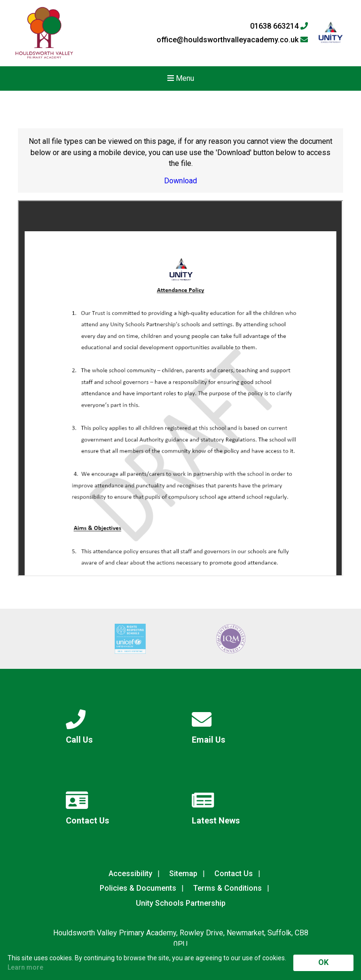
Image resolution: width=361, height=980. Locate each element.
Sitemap (183, 874)
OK (323, 962)
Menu (181, 78)
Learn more (25, 967)
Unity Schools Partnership (181, 903)
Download (180, 181)
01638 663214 (279, 26)
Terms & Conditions (228, 888)
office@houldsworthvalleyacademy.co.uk (232, 40)
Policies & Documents (138, 888)
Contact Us (234, 874)
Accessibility (130, 874)
